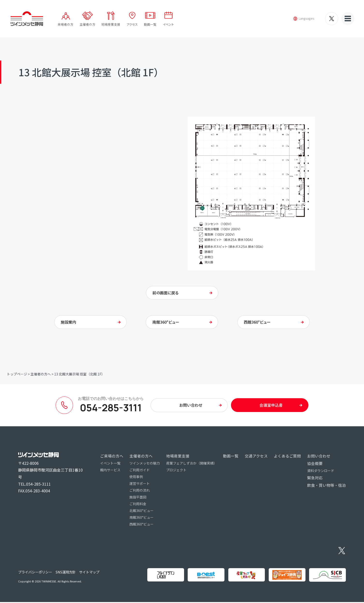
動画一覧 (150, 24)
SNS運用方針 (66, 573)
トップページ (17, 375)
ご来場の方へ (112, 457)
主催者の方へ (41, 375)
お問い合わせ (319, 457)
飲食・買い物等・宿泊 (327, 486)
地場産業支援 (111, 24)
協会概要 (315, 464)
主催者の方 (87, 24)
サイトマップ (89, 573)
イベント (168, 24)
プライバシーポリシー (35, 573)
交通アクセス (256, 457)
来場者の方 (65, 24)
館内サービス (110, 471)
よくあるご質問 (287, 457)
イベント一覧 (110, 464)
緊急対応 (315, 479)
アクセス (132, 24)
